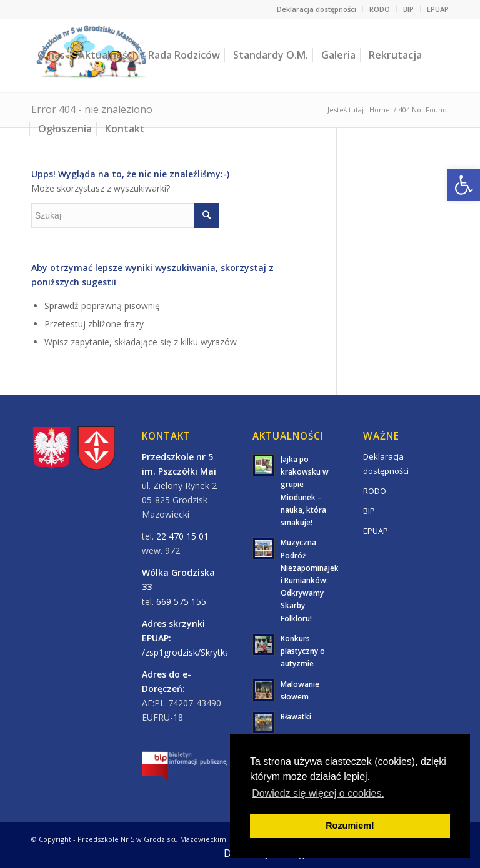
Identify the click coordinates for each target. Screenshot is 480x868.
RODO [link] (380, 9)
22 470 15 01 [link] (182, 536)
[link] (464, 185)
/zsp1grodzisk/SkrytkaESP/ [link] (195, 652)
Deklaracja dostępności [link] (317, 9)
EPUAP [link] (438, 9)
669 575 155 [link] (181, 602)
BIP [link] (408, 9)
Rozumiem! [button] (350, 826)
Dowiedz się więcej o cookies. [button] (318, 793)
